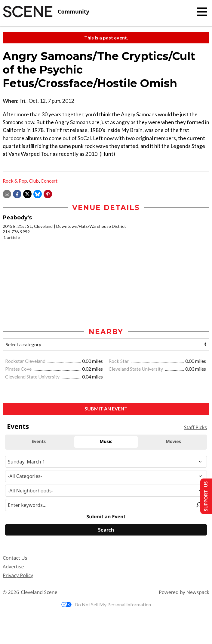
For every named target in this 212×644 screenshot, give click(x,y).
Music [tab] (106, 442)
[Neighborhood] (106, 491)
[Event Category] (106, 476)
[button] (48, 194)
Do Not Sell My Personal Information (106, 604)
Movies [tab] (173, 442)
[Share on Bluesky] (38, 194)
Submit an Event (106, 408)
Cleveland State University (136, 369)
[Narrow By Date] (106, 462)
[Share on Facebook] (17, 194)
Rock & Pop (15, 181)
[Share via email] (7, 194)
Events (18, 426)
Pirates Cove (19, 369)
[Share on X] (27, 194)
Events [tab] (39, 442)
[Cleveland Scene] (46, 12)
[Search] (106, 530)
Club (34, 181)
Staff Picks (195, 427)
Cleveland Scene (39, 592)
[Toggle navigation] (202, 12)
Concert (49, 181)
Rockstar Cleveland (26, 361)
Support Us (205, 496)
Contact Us (15, 558)
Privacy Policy (18, 575)
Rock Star (119, 361)
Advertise (13, 567)
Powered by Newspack (184, 592)
